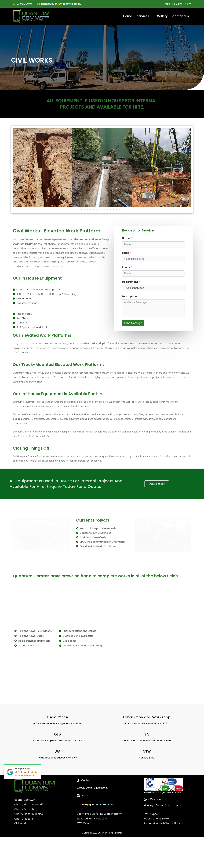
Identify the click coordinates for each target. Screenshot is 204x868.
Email (126, 253)
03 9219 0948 (24, 4)
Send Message (133, 323)
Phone (126, 267)
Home (128, 16)
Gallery (162, 16)
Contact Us (181, 16)
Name (126, 238)
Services (144, 16)
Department (130, 282)
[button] (82, 209)
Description (129, 296)
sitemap (119, 828)
